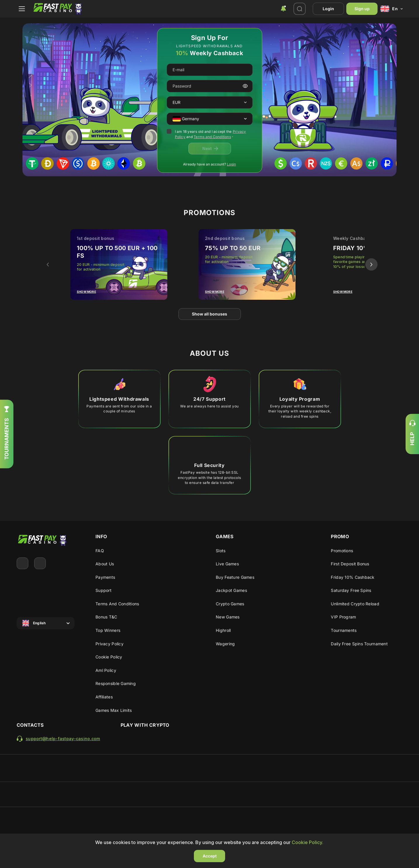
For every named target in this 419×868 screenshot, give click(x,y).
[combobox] (283, 9)
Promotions (342, 551)
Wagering (225, 644)
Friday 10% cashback (353, 577)
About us (105, 564)
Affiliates (104, 697)
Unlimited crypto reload (355, 604)
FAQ (100, 551)
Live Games (227, 564)
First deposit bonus (350, 564)
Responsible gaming (116, 683)
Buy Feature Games (235, 577)
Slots (221, 551)
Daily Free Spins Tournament (359, 644)
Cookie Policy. (307, 842)
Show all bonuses (210, 314)
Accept (210, 856)
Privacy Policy (109, 644)
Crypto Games (230, 604)
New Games (228, 617)
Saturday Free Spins (351, 590)
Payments (105, 577)
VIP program (343, 617)
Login (328, 9)
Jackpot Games (231, 590)
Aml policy (106, 670)
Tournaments (344, 630)
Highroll (223, 630)
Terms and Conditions (212, 137)
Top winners (108, 630)
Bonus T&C (106, 617)
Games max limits (114, 710)
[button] (245, 103)
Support (104, 590)
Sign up (362, 9)
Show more (86, 292)
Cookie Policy (109, 657)
